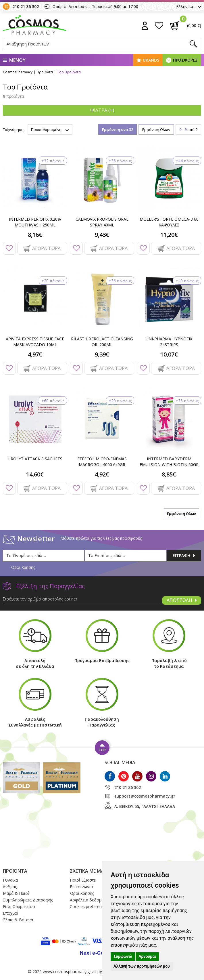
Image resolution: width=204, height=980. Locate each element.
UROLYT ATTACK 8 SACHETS (35, 459)
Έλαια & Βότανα (18, 920)
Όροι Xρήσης (82, 893)
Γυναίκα (10, 880)
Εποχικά (10, 913)
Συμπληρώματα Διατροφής (28, 900)
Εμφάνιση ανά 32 (118, 129)
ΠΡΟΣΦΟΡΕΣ (185, 60)
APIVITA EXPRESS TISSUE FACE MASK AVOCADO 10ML (35, 342)
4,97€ (35, 354)
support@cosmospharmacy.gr (145, 796)
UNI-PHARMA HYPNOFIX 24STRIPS (169, 342)
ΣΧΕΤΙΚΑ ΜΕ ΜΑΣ (88, 871)
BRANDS (151, 60)
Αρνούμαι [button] (147, 956)
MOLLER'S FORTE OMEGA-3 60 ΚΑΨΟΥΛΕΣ (169, 222)
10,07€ (169, 354)
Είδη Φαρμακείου (19, 906)
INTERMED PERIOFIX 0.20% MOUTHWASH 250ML (35, 222)
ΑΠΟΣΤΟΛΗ (182, 600)
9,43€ (102, 235)
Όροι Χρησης (23, 567)
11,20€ (169, 235)
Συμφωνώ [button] (123, 956)
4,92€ (102, 474)
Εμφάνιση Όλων (156, 129)
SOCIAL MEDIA (120, 762)
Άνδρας (10, 887)
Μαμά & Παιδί (16, 893)
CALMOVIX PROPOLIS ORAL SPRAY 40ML (102, 222)
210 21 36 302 (26, 6)
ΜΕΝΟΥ (14, 60)
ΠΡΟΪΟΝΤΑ (15, 871)
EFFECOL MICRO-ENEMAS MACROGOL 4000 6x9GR (102, 462)
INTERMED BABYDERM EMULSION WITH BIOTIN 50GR (169, 462)
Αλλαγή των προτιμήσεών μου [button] (142, 966)
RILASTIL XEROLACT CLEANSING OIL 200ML (102, 342)
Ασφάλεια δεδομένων (91, 900)
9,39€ (102, 354)
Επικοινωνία (81, 887)
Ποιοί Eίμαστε (83, 880)
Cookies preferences (89, 906)
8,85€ (169, 474)
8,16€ (35, 235)
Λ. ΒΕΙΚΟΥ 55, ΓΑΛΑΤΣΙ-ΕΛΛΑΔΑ (145, 806)
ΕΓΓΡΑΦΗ (184, 556)
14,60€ (35, 474)
